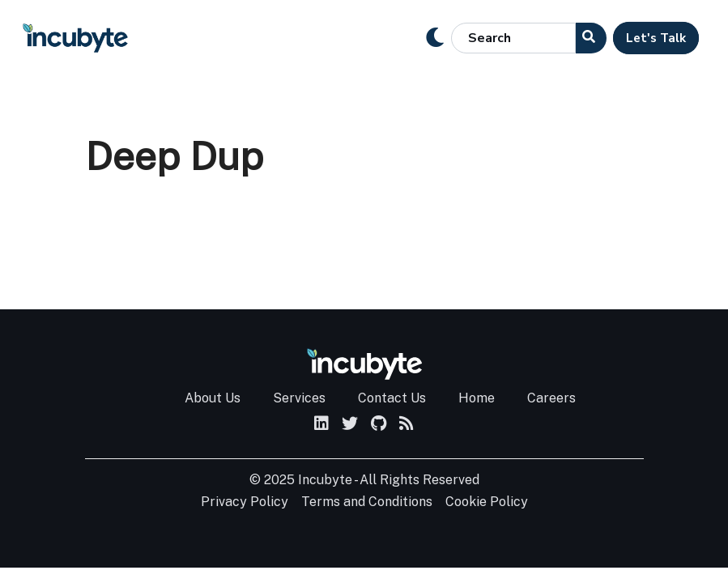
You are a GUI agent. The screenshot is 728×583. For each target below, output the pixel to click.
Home (477, 398)
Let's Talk (656, 38)
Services (299, 398)
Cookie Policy (487, 502)
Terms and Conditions (367, 502)
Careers (551, 398)
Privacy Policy (245, 502)
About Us (213, 398)
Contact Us (392, 398)
